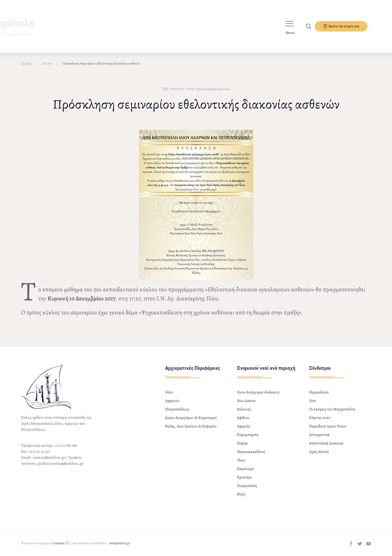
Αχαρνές (244, 426)
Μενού (290, 33)
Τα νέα (47, 63)
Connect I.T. (61, 543)
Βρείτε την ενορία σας (341, 26)
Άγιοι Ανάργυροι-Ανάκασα (258, 392)
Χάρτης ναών (320, 418)
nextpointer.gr (119, 543)
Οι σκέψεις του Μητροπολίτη (332, 409)
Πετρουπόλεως (177, 409)
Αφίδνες (243, 418)
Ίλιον (241, 460)
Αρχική (26, 63)
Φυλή (241, 494)
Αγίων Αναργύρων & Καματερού (191, 418)
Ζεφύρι (242, 443)
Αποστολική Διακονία (326, 443)
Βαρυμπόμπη (248, 435)
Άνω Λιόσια (246, 401)
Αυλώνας (244, 409)
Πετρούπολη (247, 486)
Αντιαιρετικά (319, 435)
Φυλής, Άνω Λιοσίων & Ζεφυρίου (191, 426)
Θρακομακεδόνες (251, 452)
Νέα (312, 401)
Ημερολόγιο (319, 392)
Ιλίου (169, 392)
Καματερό (245, 469)
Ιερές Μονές (319, 452)
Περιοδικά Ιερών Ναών (328, 426)
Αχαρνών (172, 401)
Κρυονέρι (244, 477)
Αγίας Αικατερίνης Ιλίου (213, 89)
